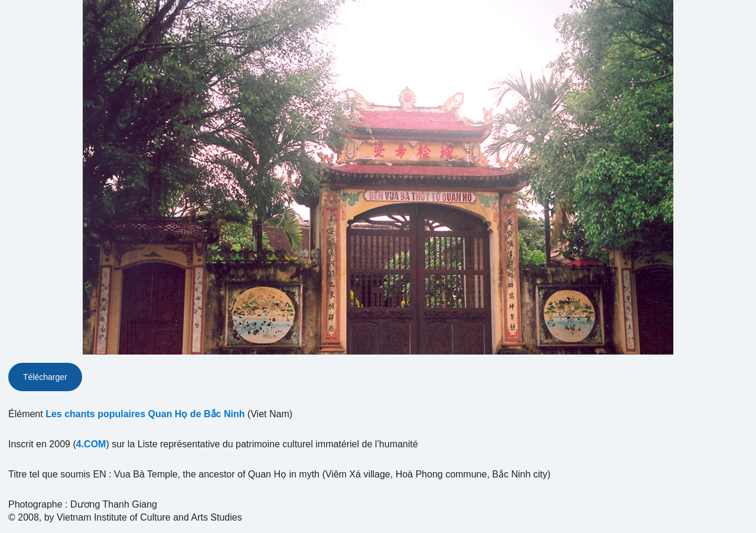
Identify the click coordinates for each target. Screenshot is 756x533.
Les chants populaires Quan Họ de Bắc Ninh (145, 414)
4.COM (91, 444)
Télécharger (45, 377)
